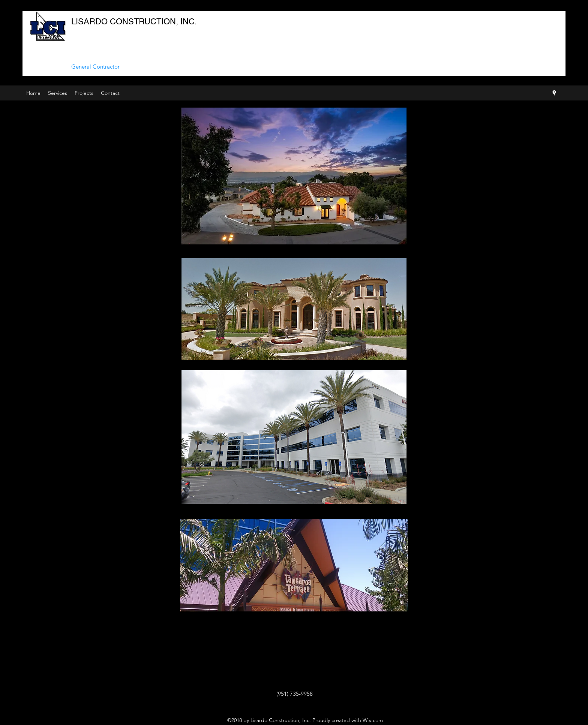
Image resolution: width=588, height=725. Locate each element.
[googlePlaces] (554, 93)
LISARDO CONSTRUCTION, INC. (134, 22)
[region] (294, 565)
